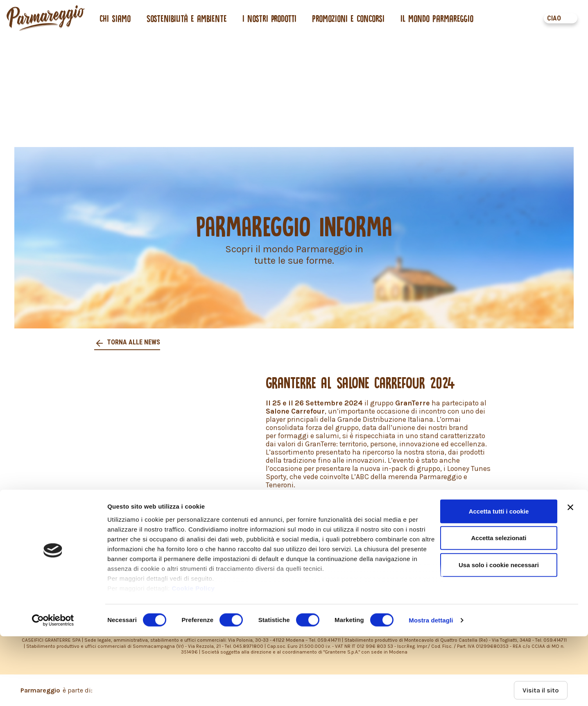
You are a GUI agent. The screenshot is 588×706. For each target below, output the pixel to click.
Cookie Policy (193, 658)
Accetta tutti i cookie (499, 581)
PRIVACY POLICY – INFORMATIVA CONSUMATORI (270, 558)
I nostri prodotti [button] (269, 18)
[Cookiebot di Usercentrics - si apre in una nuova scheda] (53, 690)
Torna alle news (133, 342)
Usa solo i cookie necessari (499, 635)
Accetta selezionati (499, 608)
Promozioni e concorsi (348, 18)
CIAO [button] (554, 18)
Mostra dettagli (431, 690)
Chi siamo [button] (115, 18)
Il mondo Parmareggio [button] (437, 18)
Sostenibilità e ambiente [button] (187, 18)
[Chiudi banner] (570, 577)
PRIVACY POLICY (78, 558)
